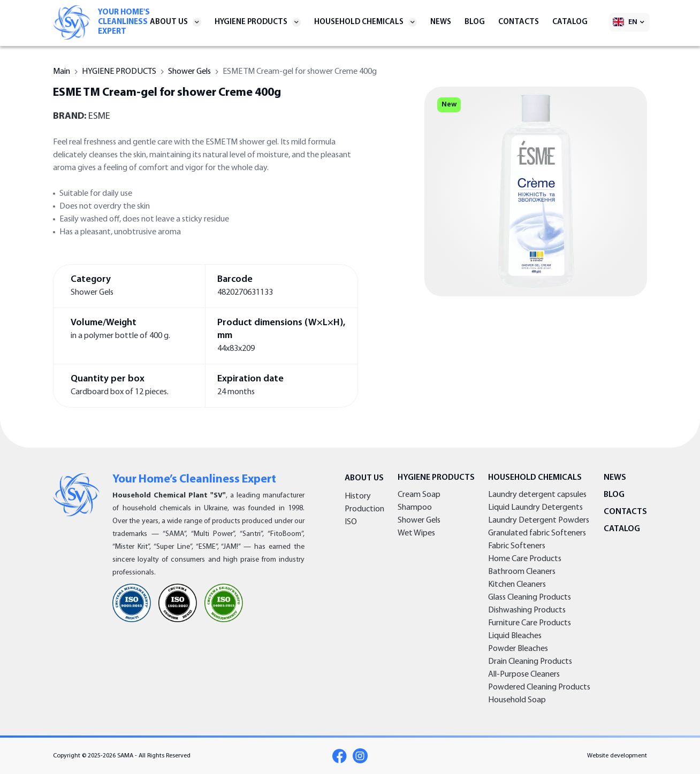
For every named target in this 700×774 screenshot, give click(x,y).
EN (633, 22)
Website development (617, 756)
